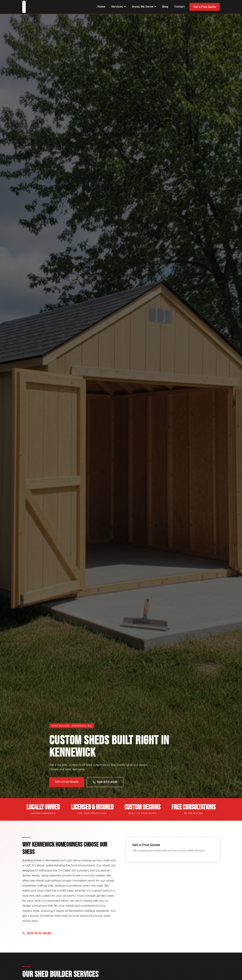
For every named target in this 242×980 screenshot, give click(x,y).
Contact (179, 7)
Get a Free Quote (205, 7)
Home (101, 7)
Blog (165, 7)
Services (119, 7)
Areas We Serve (144, 7)
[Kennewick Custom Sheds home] (24, 7)
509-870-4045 (105, 782)
